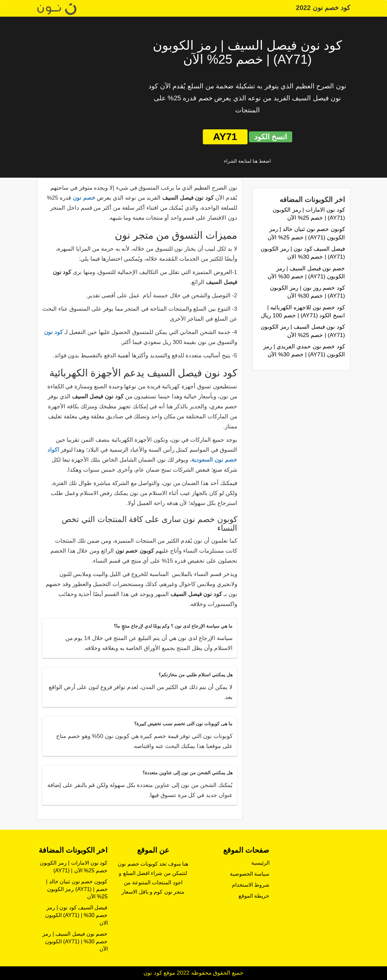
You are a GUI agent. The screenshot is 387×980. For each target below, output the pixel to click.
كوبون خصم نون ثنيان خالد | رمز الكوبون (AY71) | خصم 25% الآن (77, 889)
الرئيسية (260, 863)
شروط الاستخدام (251, 885)
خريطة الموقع (254, 896)
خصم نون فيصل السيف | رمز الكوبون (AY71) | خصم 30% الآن (75, 941)
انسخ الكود (271, 137)
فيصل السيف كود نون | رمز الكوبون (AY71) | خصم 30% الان (76, 915)
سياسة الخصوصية (250, 874)
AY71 (225, 136)
